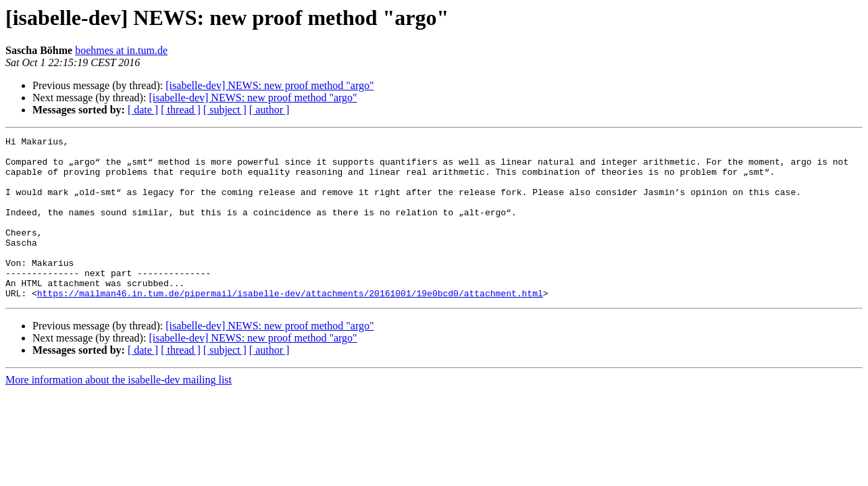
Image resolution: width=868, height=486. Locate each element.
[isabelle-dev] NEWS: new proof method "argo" (270, 85)
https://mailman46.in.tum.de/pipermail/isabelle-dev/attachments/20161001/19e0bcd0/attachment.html (290, 325)
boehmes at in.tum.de (121, 50)
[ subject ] (225, 110)
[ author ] (270, 110)
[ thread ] (181, 110)
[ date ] (143, 110)
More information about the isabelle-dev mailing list (119, 412)
